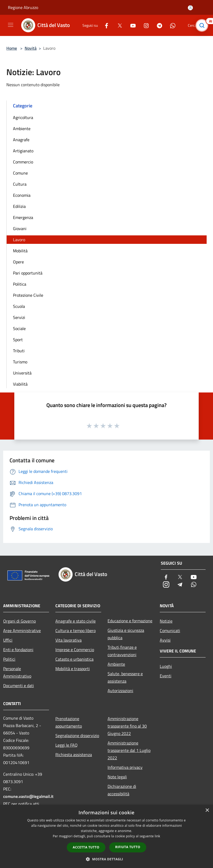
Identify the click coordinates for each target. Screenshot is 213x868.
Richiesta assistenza (74, 755)
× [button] (207, 810)
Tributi (19, 351)
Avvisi (165, 640)
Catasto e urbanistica (74, 659)
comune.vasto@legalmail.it (28, 796)
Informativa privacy (125, 767)
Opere (18, 262)
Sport (18, 340)
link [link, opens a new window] (157, 836)
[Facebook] (104, 25)
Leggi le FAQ (66, 745)
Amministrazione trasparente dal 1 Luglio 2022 (129, 750)
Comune (20, 173)
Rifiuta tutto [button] (128, 847)
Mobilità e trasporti (73, 669)
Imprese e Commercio (75, 650)
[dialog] (106, 836)
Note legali (117, 777)
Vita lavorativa (68, 640)
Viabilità (20, 384)
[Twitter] (118, 25)
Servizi (19, 317)
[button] (106, 859)
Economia (22, 195)
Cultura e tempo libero (76, 631)
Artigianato (23, 151)
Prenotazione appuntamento (69, 722)
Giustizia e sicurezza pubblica (126, 634)
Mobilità (20, 251)
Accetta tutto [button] (86, 847)
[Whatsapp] (171, 25)
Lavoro (19, 240)
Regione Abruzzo (23, 7)
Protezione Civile (28, 295)
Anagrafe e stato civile (76, 621)
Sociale (19, 328)
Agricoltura (23, 117)
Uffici (8, 640)
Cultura (20, 184)
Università (22, 373)
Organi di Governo (19, 621)
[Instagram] (144, 25)
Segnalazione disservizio (77, 735)
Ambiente (22, 129)
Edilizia (19, 206)
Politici (9, 659)
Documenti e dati (19, 686)
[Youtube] (131, 25)
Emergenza (23, 217)
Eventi (166, 676)
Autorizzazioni (120, 691)
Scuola (19, 306)
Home (12, 48)
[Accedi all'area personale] (190, 8)
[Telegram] (157, 25)
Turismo (20, 362)
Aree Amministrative (22, 631)
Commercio (23, 162)
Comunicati (170, 631)
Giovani (20, 229)
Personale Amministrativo (17, 672)
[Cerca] (202, 25)
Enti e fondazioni (18, 650)
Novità (31, 48)
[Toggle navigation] (11, 25)
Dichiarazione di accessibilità (122, 790)
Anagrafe (21, 140)
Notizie (166, 621)
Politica (20, 284)
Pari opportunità (28, 273)
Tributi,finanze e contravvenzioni (122, 651)
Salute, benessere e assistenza (125, 677)
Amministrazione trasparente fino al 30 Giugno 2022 (127, 726)
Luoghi (166, 666)
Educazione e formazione (130, 621)
